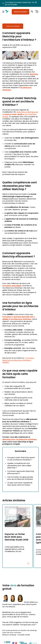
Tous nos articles (13, 26)
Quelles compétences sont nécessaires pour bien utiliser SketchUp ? (19, 465)
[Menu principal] (3, 12)
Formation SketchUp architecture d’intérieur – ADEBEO (18, 360)
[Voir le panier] (37, 12)
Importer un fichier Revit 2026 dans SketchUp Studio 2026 (17, 537)
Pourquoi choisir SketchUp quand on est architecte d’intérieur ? (21, 459)
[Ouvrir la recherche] (32, 12)
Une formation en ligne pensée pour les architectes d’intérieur (20, 478)
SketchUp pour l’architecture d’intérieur (20, 439)
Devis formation (20, 12)
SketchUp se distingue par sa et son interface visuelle (20, 114)
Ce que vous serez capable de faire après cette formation (20, 484)
